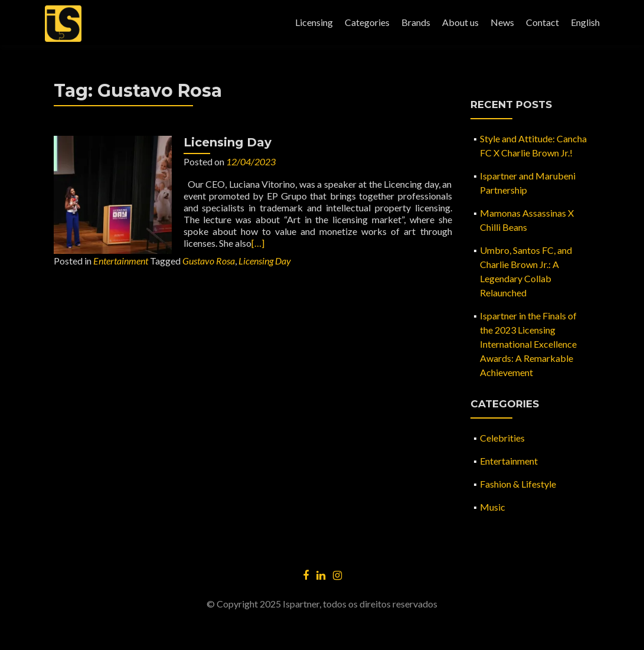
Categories (367, 22)
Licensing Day (228, 142)
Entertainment (121, 261)
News (502, 22)
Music (493, 507)
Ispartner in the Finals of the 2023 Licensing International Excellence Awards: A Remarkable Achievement (528, 344)
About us (460, 22)
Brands (416, 22)
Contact (542, 22)
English (585, 22)
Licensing (314, 22)
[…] (258, 243)
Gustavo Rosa (209, 261)
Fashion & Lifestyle (518, 484)
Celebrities (502, 438)
